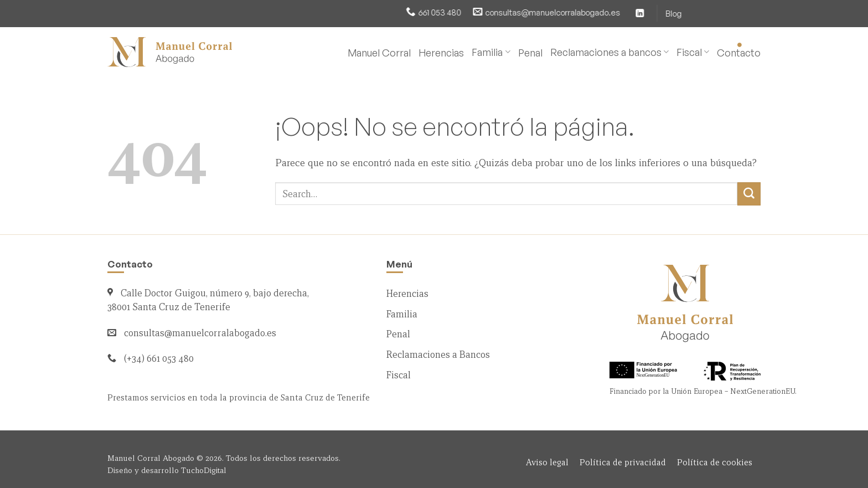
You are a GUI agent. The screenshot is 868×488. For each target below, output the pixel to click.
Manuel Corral (379, 53)
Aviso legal (547, 462)
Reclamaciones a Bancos (438, 355)
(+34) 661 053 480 (159, 359)
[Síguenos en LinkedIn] (586, 13)
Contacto (739, 53)
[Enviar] (749, 194)
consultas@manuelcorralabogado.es (499, 12)
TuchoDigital (204, 470)
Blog (620, 13)
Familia (491, 52)
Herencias (441, 53)
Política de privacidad (623, 462)
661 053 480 (386, 12)
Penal (530, 53)
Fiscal (693, 52)
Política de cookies (715, 462)
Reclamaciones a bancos (609, 52)
